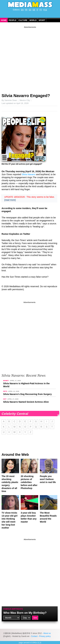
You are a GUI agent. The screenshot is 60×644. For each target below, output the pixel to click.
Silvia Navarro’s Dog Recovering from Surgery (27, 394)
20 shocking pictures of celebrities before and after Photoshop (29, 482)
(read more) (10, 200)
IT (37, 10)
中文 (45, 10)
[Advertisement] (30, 59)
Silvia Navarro (29, 174)
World (33, 20)
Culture (23, 20)
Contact (34, 636)
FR (26, 10)
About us (47, 633)
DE (34, 10)
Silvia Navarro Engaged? (26, 96)
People (13, 20)
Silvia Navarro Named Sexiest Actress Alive (26, 402)
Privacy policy (45, 636)
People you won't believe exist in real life (48, 479)
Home (4, 20)
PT (41, 10)
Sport (42, 20)
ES (30, 10)
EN (22, 10)
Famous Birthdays (13, 609)
